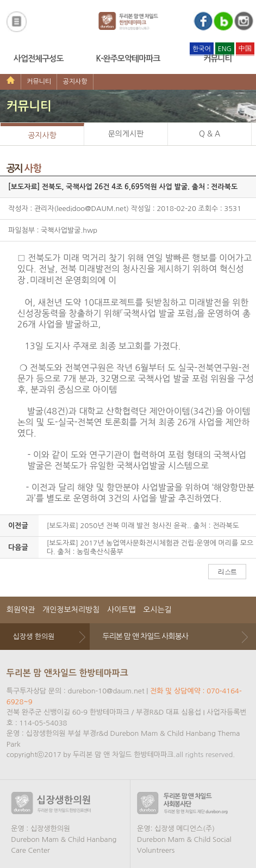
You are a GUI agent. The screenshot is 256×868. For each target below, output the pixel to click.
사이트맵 (121, 610)
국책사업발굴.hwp (69, 230)
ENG (225, 49)
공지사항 (75, 82)
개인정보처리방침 (71, 610)
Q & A (210, 134)
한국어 (202, 49)
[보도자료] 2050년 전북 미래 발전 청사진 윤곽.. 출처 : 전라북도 (143, 526)
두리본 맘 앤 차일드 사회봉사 (145, 636)
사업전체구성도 (39, 58)
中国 (245, 48)
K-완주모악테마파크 (128, 58)
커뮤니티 (217, 58)
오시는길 (157, 610)
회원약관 (21, 610)
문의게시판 (126, 134)
